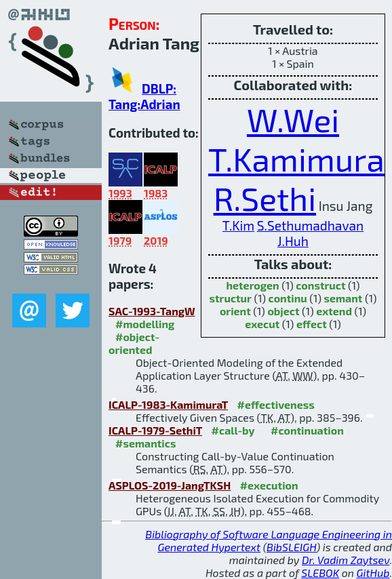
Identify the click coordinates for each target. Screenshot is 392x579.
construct (320, 285)
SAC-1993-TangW (152, 311)
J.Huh (293, 241)
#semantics (145, 443)
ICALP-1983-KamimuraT (168, 404)
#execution (269, 485)
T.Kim (238, 225)
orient (235, 311)
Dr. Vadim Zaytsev (346, 560)
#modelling (145, 324)
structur (231, 298)
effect (312, 324)
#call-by (233, 430)
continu (288, 298)
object (283, 311)
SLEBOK (320, 573)
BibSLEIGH (291, 547)
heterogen (252, 285)
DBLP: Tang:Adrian (144, 96)
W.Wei (293, 119)
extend (334, 311)
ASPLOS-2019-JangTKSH (170, 485)
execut (262, 324)
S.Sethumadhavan (310, 225)
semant (343, 298)
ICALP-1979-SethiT (155, 430)
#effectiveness (276, 404)
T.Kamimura (296, 159)
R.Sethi (265, 198)
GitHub (373, 573)
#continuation (307, 430)
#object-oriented (134, 343)
